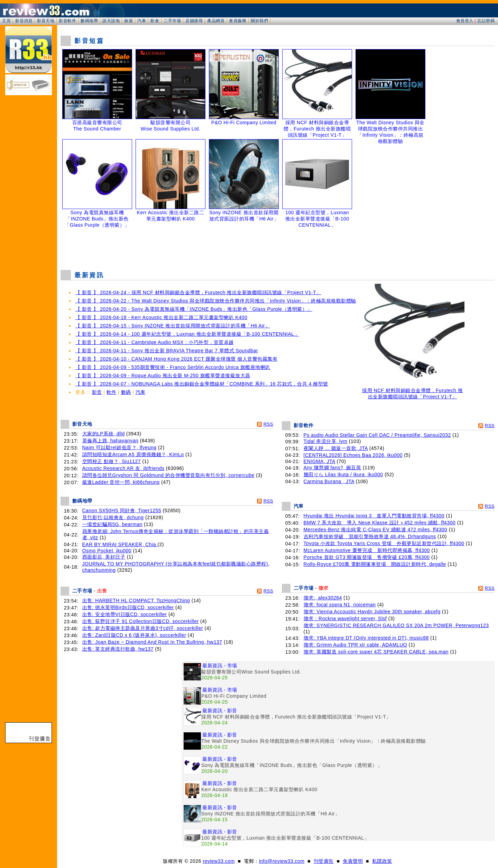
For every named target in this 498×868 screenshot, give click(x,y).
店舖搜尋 (194, 21)
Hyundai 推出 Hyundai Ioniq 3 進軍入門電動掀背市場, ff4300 (374, 516)
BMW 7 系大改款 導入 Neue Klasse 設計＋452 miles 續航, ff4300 (380, 523)
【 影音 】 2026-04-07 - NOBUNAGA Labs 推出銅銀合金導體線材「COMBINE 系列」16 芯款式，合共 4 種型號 (202, 384)
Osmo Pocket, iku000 (107, 551)
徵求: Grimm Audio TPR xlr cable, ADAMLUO (356, 645)
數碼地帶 (89, 21)
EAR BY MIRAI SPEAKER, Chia (120, 544)
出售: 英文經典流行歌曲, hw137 (118, 649)
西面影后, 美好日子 (104, 557)
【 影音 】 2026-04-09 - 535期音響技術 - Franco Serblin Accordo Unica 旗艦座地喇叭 (173, 367)
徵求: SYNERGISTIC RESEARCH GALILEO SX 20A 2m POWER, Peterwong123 (396, 625)
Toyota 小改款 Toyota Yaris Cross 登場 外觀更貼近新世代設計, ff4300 (384, 543)
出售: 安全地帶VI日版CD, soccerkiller (125, 614)
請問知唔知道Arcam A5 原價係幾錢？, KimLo (133, 454)
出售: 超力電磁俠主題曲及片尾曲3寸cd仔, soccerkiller (143, 628)
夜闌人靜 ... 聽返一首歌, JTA (336, 448)
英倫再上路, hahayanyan (110, 441)
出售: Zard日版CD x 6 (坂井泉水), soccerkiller (134, 635)
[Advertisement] (278, 247)
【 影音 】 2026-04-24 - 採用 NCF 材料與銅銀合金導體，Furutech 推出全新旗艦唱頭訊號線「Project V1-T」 (198, 292)
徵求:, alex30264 (323, 598)
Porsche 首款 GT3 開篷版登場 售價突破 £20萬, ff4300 (367, 557)
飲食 (155, 21)
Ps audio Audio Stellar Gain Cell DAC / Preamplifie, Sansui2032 (377, 435)
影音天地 (46, 21)
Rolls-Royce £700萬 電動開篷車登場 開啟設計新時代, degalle (375, 564)
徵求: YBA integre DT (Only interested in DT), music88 (366, 638)
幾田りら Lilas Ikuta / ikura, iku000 (343, 474)
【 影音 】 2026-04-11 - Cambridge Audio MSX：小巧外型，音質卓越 (155, 342)
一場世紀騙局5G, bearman (112, 524)
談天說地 (111, 21)
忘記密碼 (486, 21)
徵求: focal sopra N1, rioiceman (340, 605)
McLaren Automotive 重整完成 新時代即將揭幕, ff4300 (367, 550)
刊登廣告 (324, 861)
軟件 (112, 392)
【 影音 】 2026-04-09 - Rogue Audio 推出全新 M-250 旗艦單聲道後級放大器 (163, 376)
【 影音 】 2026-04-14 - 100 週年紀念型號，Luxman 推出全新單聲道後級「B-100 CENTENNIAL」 (187, 334)
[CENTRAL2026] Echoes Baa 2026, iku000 (353, 455)
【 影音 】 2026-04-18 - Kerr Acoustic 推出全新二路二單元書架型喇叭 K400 (161, 317)
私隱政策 (382, 861)
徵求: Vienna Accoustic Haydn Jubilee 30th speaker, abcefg (372, 612)
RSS (268, 424)
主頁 (6, 21)
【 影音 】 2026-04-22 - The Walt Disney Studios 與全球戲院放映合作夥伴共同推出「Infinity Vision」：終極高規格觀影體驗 (216, 301)
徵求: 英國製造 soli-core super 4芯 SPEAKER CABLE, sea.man (376, 652)
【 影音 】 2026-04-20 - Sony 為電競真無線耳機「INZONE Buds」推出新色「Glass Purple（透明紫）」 (194, 309)
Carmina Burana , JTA (329, 481)
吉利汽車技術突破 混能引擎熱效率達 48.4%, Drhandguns (370, 536)
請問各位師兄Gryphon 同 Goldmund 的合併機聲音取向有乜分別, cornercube (168, 475)
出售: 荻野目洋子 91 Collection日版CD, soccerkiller (141, 621)
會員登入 (465, 21)
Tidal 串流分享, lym (326, 441)
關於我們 (259, 21)
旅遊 (128, 21)
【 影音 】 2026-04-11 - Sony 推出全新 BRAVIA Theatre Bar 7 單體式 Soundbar (167, 351)
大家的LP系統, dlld (104, 434)
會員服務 (238, 21)
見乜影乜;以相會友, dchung (113, 517)
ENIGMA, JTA (320, 461)
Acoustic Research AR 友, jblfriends (123, 468)
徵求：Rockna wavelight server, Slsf (345, 618)
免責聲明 (353, 861)
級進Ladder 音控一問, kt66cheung (121, 482)
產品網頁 (216, 21)
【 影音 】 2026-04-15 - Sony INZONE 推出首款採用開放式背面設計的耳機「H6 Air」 (173, 326)
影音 (97, 392)
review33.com (219, 861)
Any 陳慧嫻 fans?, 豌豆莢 (333, 468)
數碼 (126, 392)
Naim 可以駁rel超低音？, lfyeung (119, 447)
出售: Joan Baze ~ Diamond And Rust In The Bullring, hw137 (152, 642)
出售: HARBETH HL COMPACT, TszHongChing (136, 600)
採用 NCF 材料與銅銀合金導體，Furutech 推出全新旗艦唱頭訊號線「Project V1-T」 (413, 391)
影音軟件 (67, 21)
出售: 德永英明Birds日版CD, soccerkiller (128, 607)
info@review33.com (282, 861)
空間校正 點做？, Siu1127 (112, 461)
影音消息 (24, 21)
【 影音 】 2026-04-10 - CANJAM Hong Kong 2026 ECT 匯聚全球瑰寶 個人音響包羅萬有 (176, 359)
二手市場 (172, 21)
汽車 (142, 21)
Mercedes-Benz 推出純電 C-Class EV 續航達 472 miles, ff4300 (376, 530)
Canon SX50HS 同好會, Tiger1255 (122, 510)
